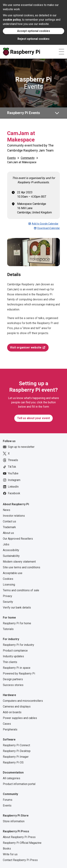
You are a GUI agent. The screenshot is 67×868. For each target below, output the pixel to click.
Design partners (13, 679)
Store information (14, 821)
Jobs (6, 544)
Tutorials (8, 629)
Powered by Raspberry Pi (19, 674)
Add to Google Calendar (43, 224)
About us (8, 533)
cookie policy (12, 20)
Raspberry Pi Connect (16, 745)
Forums (8, 800)
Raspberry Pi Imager (16, 757)
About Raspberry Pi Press (19, 837)
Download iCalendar (47, 228)
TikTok (9, 467)
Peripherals (10, 729)
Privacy (8, 596)
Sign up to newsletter (19, 447)
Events (34, 83)
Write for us (10, 854)
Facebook (12, 493)
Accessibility (11, 550)
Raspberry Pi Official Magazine (22, 843)
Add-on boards (12, 712)
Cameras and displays (17, 707)
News (7, 510)
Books (7, 849)
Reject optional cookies (33, 39)
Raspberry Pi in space (17, 668)
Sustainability (11, 556)
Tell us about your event (33, 418)
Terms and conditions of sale (21, 590)
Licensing (9, 585)
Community (28, 158)
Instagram (12, 480)
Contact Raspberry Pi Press (20, 860)
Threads (10, 460)
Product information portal (19, 784)
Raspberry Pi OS (13, 762)
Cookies (8, 579)
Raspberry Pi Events (24, 113)
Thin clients (10, 662)
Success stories (13, 685)
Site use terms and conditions (22, 567)
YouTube (11, 473)
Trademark (9, 527)
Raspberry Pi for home (17, 623)
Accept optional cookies (34, 31)
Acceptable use (13, 573)
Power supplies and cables (20, 718)
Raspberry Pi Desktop (17, 751)
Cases (7, 724)
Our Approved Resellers (18, 539)
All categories (12, 778)
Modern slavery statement (19, 562)
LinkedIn (11, 487)
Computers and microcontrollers (23, 701)
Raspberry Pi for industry (18, 645)
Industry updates (13, 656)
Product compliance (15, 651)
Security (8, 602)
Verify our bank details (17, 608)
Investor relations (14, 516)
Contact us (9, 521)
